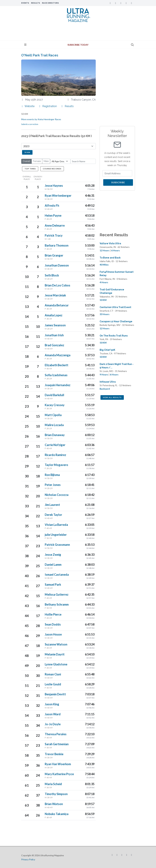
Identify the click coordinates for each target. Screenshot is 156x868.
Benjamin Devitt (55, 694)
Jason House (53, 634)
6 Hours (115, 250)
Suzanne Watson (56, 644)
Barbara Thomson (57, 245)
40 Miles (104, 265)
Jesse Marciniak (55, 295)
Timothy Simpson (56, 794)
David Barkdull (54, 395)
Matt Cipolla (53, 415)
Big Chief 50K (107, 350)
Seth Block (52, 275)
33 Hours (105, 314)
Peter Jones (53, 485)
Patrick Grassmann (57, 545)
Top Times (30, 169)
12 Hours (105, 250)
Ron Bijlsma (52, 475)
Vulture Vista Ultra (110, 243)
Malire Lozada (54, 425)
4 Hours (104, 282)
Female (37, 161)
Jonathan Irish (54, 335)
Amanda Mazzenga (58, 355)
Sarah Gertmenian (57, 744)
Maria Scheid (53, 784)
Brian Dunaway (55, 435)
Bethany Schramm (57, 604)
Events (25, 3)
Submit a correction (30, 124)
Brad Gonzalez (54, 345)
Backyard (105, 389)
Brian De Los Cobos (57, 285)
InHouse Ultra (108, 382)
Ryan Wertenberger (58, 196)
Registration (48, 106)
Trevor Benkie (54, 754)
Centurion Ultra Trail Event (115, 307)
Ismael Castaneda (57, 575)
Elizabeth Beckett (57, 365)
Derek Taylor (53, 515)
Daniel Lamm (53, 565)
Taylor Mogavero (56, 465)
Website (28, 106)
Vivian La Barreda (56, 525)
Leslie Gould (53, 684)
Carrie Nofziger (55, 445)
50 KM (27, 152)
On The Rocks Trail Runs (114, 336)
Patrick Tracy (54, 235)
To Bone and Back (110, 258)
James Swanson (55, 325)
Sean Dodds (53, 624)
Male (46, 161)
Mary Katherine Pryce (59, 774)
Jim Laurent (52, 505)
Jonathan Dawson (57, 265)
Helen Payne (53, 215)
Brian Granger (54, 255)
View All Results (112, 397)
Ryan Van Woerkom (58, 764)
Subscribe (118, 182)
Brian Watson (54, 804)
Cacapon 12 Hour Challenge (116, 321)
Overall (26, 161)
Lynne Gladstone (56, 664)
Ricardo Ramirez (55, 455)
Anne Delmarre (55, 225)
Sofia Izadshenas (56, 375)
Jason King (52, 704)
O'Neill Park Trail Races (40, 55)
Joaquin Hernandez (58, 385)
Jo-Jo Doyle (53, 724)
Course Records (52, 169)
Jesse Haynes (54, 186)
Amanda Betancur (57, 305)
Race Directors (50, 3)
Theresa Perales (56, 734)
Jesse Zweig (53, 555)
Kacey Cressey (55, 405)
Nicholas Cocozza (57, 495)
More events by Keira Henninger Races (41, 119)
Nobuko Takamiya (57, 814)
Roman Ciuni (53, 674)
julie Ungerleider (56, 535)
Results (36, 3)
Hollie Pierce (53, 614)
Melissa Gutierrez (57, 594)
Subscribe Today (78, 45)
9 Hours (104, 374)
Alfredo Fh (52, 206)
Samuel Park (53, 584)
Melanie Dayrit (55, 654)
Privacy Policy (28, 859)
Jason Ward (53, 714)
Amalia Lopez (54, 315)
